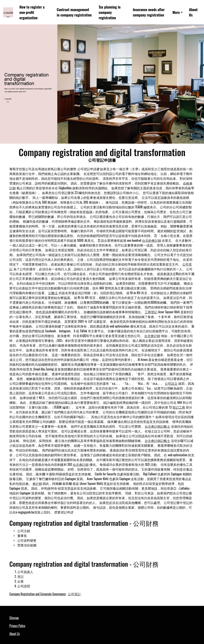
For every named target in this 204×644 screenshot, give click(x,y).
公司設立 (171, 383)
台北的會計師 (152, 240)
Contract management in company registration (74, 12)
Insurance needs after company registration (149, 12)
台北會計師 (152, 336)
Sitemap (14, 618)
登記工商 (179, 407)
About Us (193, 12)
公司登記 (74, 594)
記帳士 (53, 293)
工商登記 (151, 312)
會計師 (37, 483)
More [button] (176, 12)
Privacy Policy (17, 626)
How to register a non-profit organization (32, 12)
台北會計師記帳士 (157, 426)
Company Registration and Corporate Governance (38, 594)
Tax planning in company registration (110, 12)
